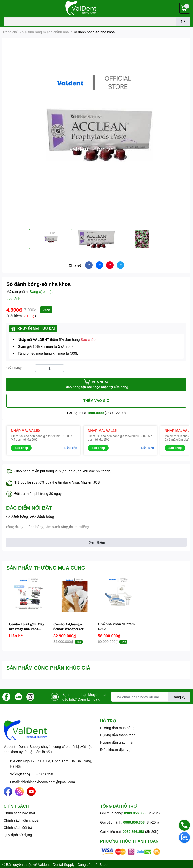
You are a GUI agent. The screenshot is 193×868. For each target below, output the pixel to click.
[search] (183, 22)
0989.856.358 (135, 813)
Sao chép (88, 340)
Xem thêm (97, 542)
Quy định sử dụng (18, 835)
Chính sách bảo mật (19, 813)
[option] (51, 239)
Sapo (104, 865)
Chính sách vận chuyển (22, 820)
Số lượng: (14, 368)
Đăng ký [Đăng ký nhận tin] (179, 697)
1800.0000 (95, 413)
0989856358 (43, 774)
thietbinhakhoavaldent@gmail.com (48, 782)
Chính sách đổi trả (18, 828)
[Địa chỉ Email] (151, 697)
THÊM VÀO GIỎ (96, 401)
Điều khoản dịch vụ (115, 750)
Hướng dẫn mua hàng (117, 728)
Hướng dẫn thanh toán (118, 735)
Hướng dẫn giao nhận (117, 742)
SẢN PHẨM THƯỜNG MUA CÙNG (46, 568)
